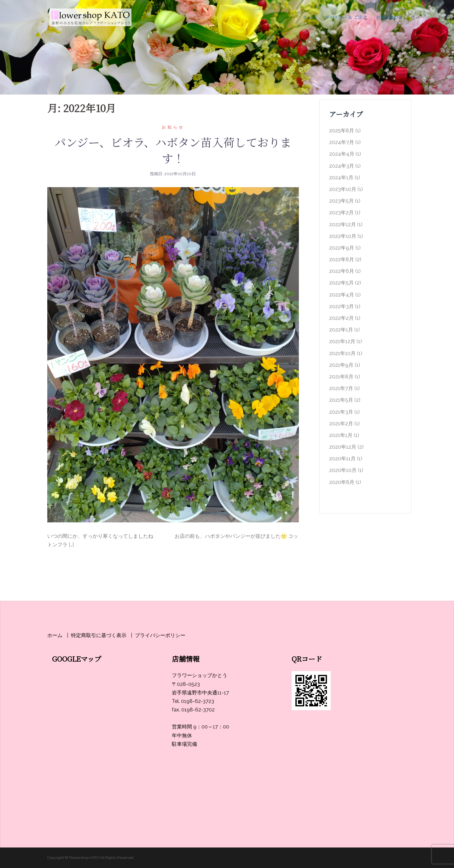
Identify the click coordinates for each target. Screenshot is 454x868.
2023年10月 (343, 189)
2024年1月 (341, 178)
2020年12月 (343, 447)
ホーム (309, 17)
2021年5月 (341, 400)
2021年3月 (341, 412)
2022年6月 (342, 271)
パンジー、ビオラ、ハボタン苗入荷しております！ (173, 150)
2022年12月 (343, 224)
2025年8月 (342, 131)
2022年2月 (341, 318)
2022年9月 (342, 248)
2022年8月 (342, 259)
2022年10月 (343, 236)
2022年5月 (341, 283)
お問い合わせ (389, 17)
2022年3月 (341, 306)
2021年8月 (341, 377)
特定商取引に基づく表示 (99, 635)
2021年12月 (342, 341)
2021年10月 (342, 353)
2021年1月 (341, 435)
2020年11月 (342, 459)
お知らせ (173, 127)
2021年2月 (341, 424)
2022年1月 (341, 330)
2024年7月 (342, 142)
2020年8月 (342, 482)
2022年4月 (342, 295)
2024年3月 (342, 166)
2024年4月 (342, 154)
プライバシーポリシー (160, 635)
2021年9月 (341, 365)
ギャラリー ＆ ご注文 (346, 17)
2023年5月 (341, 201)
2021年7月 (341, 388)
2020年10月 (343, 470)
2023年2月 (341, 213)
